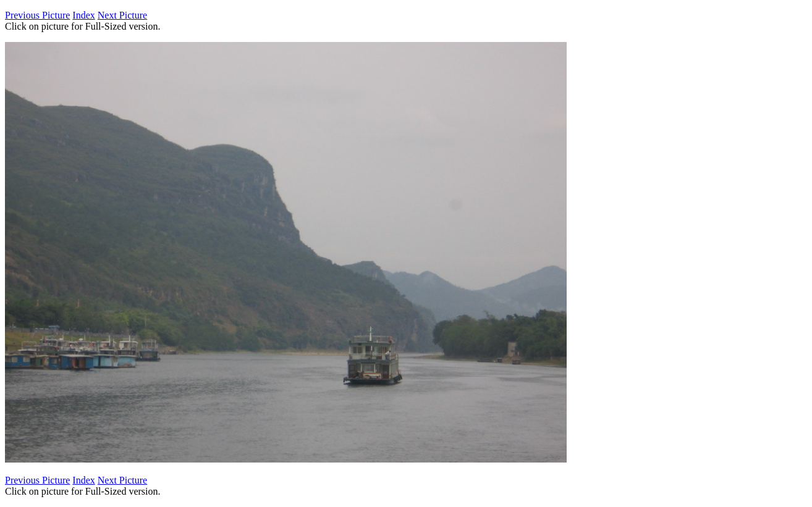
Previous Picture (37, 15)
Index (83, 15)
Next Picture (122, 15)
